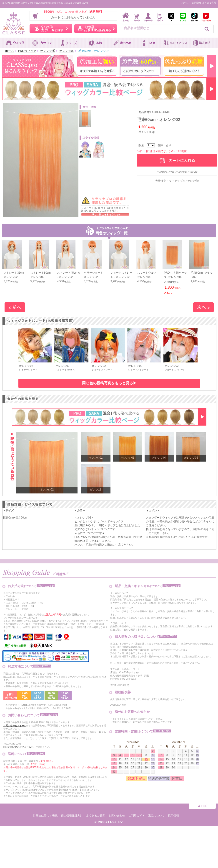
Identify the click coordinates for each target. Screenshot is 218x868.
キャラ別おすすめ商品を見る (96, 29)
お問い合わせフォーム (15, 725)
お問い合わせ (117, 816)
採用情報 (173, 816)
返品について (156, 816)
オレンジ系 (48, 51)
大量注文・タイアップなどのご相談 (177, 181)
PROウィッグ (27, 51)
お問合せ (197, 3)
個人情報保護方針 (72, 816)
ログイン (185, 3)
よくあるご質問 (96, 816)
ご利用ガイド (137, 816)
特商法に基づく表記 (45, 816)
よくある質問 (209, 3)
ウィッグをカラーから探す (51, 29)
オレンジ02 (67, 51)
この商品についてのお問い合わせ (177, 172)
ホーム (9, 51)
